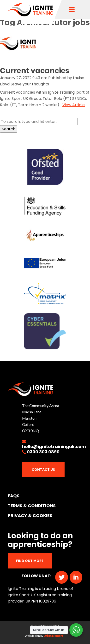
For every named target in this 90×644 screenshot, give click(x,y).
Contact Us (43, 470)
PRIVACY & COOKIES (30, 516)
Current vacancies (35, 71)
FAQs (14, 496)
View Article (74, 105)
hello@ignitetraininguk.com (54, 447)
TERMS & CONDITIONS (32, 506)
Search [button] (9, 129)
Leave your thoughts (30, 84)
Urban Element (53, 636)
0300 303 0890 (43, 452)
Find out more (30, 561)
